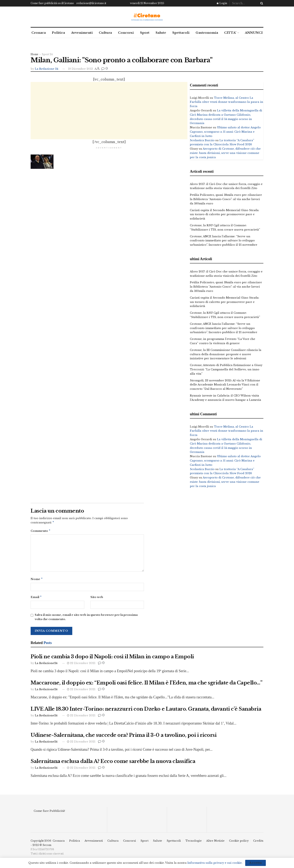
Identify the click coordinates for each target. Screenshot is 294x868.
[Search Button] (261, 3)
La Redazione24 (46, 665)
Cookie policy (239, 842)
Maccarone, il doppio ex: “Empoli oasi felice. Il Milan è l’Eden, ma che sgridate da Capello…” (146, 684)
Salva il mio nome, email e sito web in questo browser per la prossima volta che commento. (86, 619)
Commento (41, 531)
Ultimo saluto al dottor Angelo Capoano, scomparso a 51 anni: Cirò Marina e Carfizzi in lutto (225, 132)
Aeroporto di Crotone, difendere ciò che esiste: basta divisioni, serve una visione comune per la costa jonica (225, 153)
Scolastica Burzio (202, 140)
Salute (161, 33)
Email (36, 599)
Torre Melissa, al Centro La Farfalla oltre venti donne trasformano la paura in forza (227, 102)
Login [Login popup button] (222, 3)
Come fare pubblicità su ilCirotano (52, 3)
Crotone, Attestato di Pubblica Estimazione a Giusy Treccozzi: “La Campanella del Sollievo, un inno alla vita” (226, 369)
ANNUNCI (254, 33)
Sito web (97, 598)
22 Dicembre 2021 (81, 665)
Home (35, 54)
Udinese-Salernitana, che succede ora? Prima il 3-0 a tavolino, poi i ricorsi (124, 737)
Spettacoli (181, 33)
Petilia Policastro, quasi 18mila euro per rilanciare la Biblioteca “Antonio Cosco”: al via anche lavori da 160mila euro (226, 199)
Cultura (105, 33)
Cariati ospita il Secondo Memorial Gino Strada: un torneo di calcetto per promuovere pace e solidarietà (224, 214)
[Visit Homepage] (147, 17)
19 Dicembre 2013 (80, 69)
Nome (37, 580)
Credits (258, 842)
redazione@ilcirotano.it (91, 3)
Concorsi (126, 33)
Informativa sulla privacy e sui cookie (215, 863)
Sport (145, 33)
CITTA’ (230, 33)
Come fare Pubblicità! (49, 813)
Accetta (256, 863)
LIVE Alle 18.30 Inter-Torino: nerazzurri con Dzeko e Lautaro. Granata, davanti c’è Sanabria (146, 711)
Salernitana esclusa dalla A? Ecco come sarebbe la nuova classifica (113, 763)
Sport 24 (47, 54)
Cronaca (39, 33)
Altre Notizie (215, 842)
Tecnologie (194, 842)
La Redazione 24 (47, 69)
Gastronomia (207, 33)
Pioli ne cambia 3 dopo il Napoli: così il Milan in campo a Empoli (112, 658)
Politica (58, 33)
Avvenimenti (82, 33)
